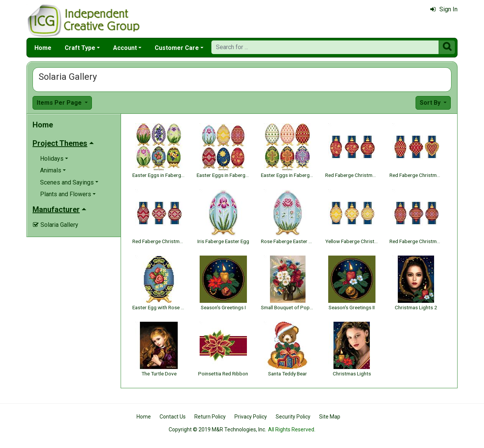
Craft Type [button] (80, 48)
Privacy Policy (251, 417)
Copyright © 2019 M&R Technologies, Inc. (217, 429)
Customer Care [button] (177, 48)
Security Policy (293, 417)
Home (43, 48)
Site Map (330, 417)
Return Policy (210, 417)
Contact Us (173, 417)
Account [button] (125, 48)
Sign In (444, 9)
